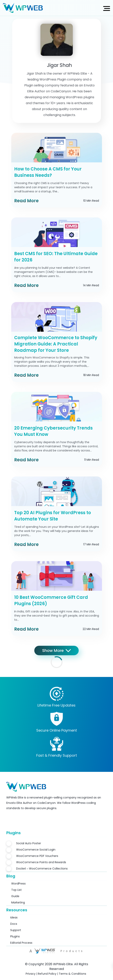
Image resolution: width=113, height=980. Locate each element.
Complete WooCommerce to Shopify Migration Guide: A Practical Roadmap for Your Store (56, 344)
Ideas (14, 917)
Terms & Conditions (72, 974)
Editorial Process (21, 943)
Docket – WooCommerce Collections (42, 869)
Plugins (15, 936)
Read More (26, 201)
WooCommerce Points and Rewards (41, 862)
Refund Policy (47, 974)
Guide (15, 896)
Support (16, 930)
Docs (14, 924)
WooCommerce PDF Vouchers (37, 856)
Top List (16, 890)
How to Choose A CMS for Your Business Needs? (48, 172)
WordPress (18, 884)
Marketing (18, 902)
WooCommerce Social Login (36, 850)
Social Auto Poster (29, 843)
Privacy (31, 974)
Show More (56, 651)
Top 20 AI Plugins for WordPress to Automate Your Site (53, 516)
